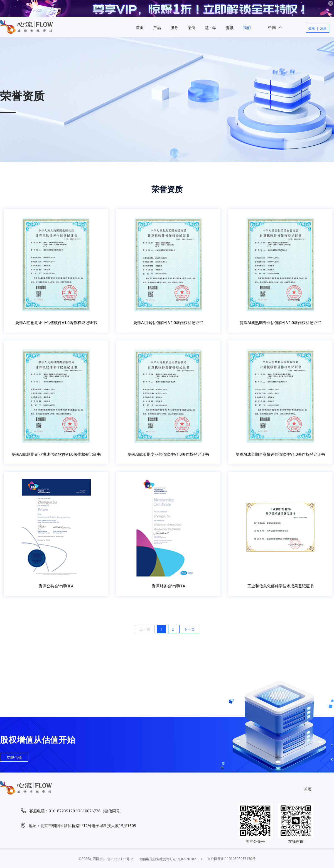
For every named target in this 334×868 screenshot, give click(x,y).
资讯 (230, 28)
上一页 (145, 629)
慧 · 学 (211, 28)
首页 (140, 27)
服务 (174, 27)
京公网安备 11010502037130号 (231, 859)
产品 (157, 27)
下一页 (189, 629)
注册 (323, 28)
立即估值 (14, 757)
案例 (191, 27)
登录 (312, 28)
